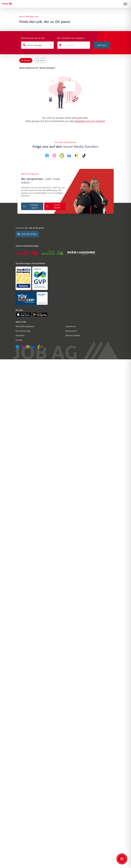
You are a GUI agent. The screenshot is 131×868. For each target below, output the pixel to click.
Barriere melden (73, 335)
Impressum (71, 326)
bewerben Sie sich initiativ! (90, 121)
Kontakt (19, 340)
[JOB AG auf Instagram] (54, 156)
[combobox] (37, 45)
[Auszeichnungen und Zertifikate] (66, 278)
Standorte (20, 335)
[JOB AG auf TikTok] (84, 156)
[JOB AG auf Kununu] (62, 156)
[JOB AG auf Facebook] (47, 156)
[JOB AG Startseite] (7, 4)
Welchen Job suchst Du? (33, 38)
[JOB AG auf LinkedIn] (69, 156)
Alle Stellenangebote (25, 326)
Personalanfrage (23, 331)
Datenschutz (71, 331)
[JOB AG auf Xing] (77, 156)
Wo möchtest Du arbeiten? (71, 38)
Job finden (102, 45)
